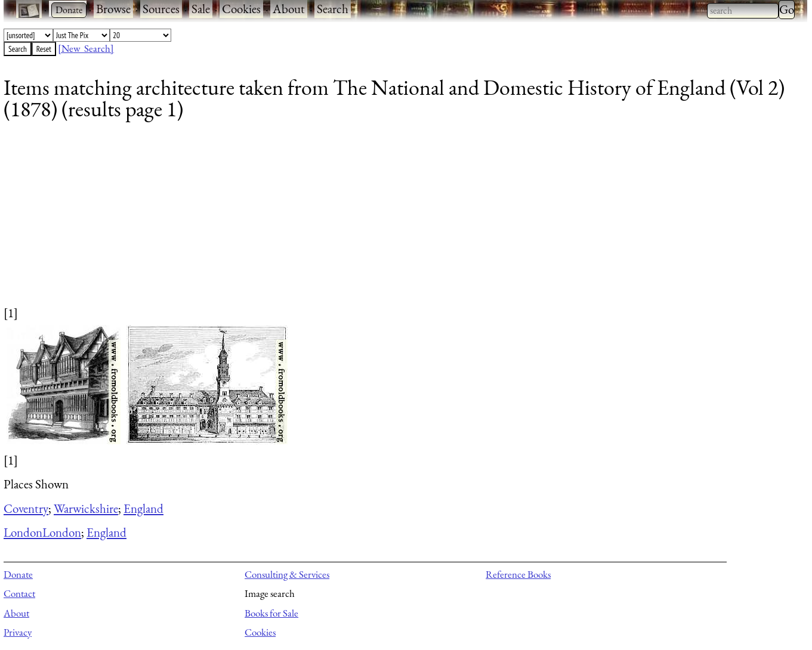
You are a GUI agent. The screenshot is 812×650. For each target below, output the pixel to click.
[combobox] (743, 11)
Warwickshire (86, 508)
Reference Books (518, 574)
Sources (161, 9)
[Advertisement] (362, 221)
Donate (18, 574)
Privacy (18, 632)
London (23, 532)
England (143, 508)
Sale (201, 9)
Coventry (26, 508)
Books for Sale (271, 613)
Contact (19, 593)
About (289, 9)
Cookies (241, 9)
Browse (113, 9)
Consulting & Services (287, 574)
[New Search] (86, 48)
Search (333, 9)
